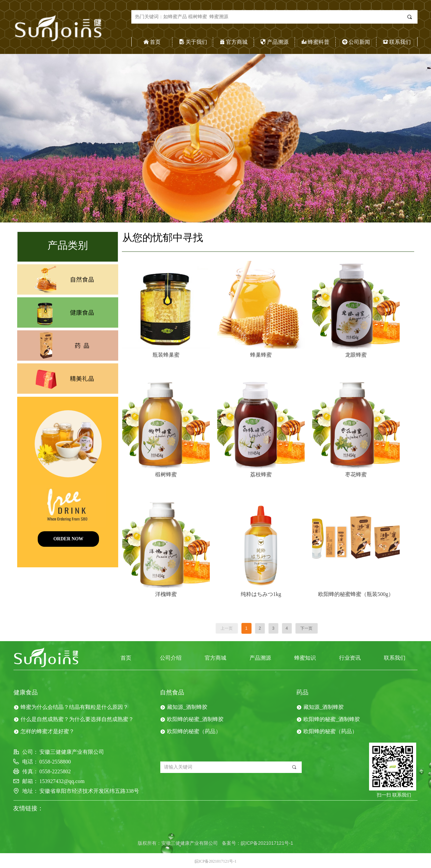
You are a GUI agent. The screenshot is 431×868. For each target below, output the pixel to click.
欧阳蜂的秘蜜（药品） (194, 731)
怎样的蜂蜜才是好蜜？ (47, 731)
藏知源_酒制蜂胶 (187, 707)
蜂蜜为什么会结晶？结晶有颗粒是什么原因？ (74, 707)
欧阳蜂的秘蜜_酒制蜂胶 (195, 719)
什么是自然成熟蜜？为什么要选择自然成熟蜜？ (77, 719)
